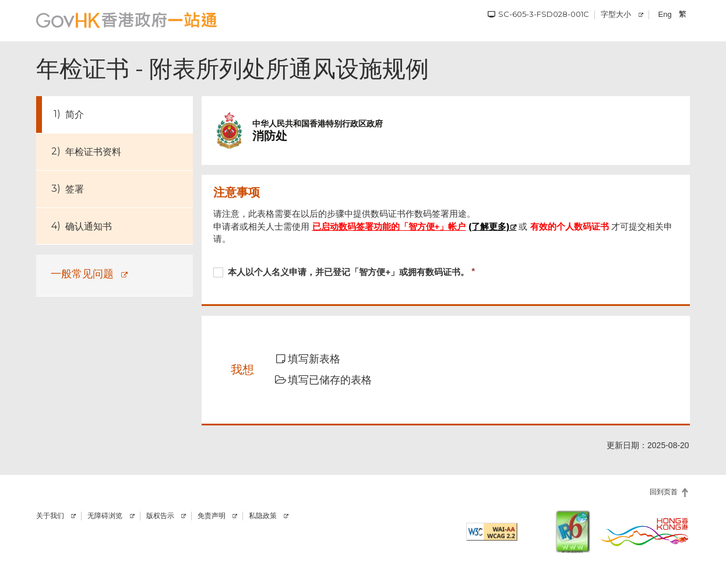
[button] (316, 360)
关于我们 (50, 516)
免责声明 (212, 516)
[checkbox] (445, 273)
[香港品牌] (645, 531)
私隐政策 (263, 516)
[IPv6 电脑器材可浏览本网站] (573, 531)
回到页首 (664, 492)
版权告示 (160, 516)
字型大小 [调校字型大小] (616, 14)
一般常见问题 (82, 274)
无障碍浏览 (105, 516)
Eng (665, 14)
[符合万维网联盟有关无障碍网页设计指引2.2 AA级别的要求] (492, 532)
